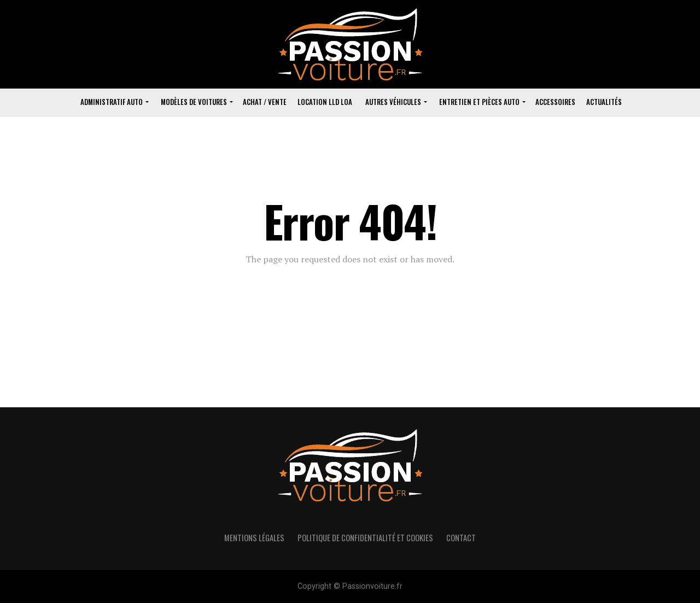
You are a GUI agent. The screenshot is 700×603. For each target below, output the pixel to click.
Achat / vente (265, 102)
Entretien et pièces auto (479, 102)
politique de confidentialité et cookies (365, 538)
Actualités (604, 102)
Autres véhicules (393, 102)
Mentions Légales (254, 538)
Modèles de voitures (194, 102)
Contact (461, 538)
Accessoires (555, 102)
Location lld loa (325, 102)
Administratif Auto (112, 102)
